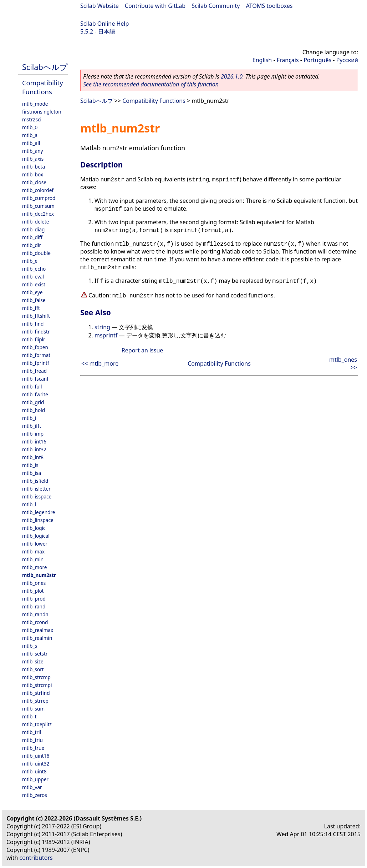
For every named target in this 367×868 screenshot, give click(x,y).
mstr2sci (32, 119)
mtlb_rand (34, 606)
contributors (36, 858)
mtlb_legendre (39, 512)
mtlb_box (33, 174)
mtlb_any (32, 151)
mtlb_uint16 (36, 756)
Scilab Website (100, 6)
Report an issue (142, 350)
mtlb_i (29, 418)
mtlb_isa (32, 473)
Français (288, 60)
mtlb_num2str (39, 575)
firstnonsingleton (42, 112)
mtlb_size (33, 661)
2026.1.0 (232, 76)
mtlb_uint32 (36, 764)
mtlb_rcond (35, 622)
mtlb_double (36, 253)
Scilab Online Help (105, 24)
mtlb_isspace (37, 496)
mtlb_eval (33, 277)
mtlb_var (32, 787)
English (262, 60)
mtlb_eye (32, 292)
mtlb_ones (34, 583)
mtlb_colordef (38, 190)
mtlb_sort (33, 669)
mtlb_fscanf (35, 379)
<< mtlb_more (100, 363)
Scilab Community (216, 6)
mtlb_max (33, 551)
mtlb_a (30, 135)
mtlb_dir (32, 245)
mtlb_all (31, 143)
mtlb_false (34, 300)
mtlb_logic (34, 528)
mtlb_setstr (35, 654)
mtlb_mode (35, 104)
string (102, 327)
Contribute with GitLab (155, 6)
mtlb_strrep (35, 701)
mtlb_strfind (36, 693)
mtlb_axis (33, 159)
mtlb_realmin (37, 638)
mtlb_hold (34, 410)
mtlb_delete (35, 222)
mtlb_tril (32, 732)
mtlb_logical (36, 536)
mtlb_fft (31, 308)
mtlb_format (36, 355)
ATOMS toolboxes (269, 6)
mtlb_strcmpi (37, 685)
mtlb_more (34, 567)
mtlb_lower (35, 544)
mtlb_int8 (33, 457)
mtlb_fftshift (36, 316)
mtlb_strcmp (36, 677)
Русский (347, 60)
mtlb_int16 (34, 441)
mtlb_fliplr (34, 339)
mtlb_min (33, 559)
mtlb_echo (34, 269)
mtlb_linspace (38, 520)
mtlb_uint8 (34, 771)
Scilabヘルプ (45, 67)
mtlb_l (29, 504)
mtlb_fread (34, 371)
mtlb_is (30, 465)
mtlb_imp (33, 434)
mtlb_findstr (36, 332)
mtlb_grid (33, 402)
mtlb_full (32, 387)
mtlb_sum (33, 709)
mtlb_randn (35, 614)
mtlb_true (33, 748)
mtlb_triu (32, 740)
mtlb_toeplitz (37, 724)
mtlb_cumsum (38, 206)
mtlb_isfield (35, 481)
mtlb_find (33, 324)
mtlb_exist (34, 284)
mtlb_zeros (35, 795)
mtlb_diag (33, 229)
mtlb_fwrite (35, 394)
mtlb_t (29, 716)
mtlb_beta (34, 167)
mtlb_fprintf (36, 363)
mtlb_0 (30, 127)
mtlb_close (34, 182)
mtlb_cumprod (39, 198)
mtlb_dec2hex (38, 214)
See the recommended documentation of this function (151, 84)
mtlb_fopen (35, 347)
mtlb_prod (34, 599)
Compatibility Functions (43, 87)
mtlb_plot (33, 591)
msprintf (106, 335)
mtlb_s (30, 646)
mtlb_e (30, 261)
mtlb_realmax (38, 630)
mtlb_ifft (32, 426)
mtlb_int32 (34, 449)
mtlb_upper (35, 779)
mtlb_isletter (36, 489)
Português (317, 60)
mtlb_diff (32, 237)
